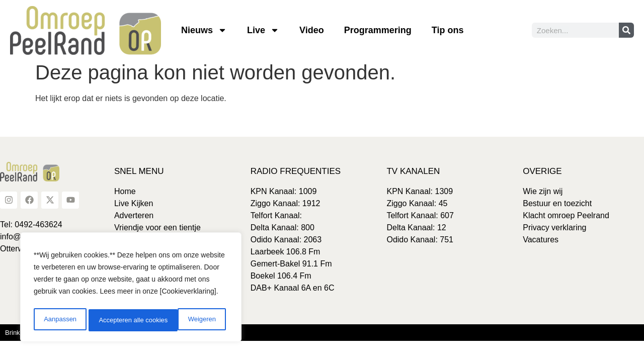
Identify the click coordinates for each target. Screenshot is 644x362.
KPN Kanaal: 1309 (420, 191)
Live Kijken (134, 203)
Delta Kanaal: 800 (283, 228)
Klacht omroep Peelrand (566, 215)
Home (125, 191)
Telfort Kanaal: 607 (420, 215)
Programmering (378, 30)
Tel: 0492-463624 (31, 224)
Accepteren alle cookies (183, 320)
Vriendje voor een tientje (157, 228)
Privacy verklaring (554, 228)
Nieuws (204, 30)
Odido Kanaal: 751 (420, 240)
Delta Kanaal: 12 (416, 228)
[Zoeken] (626, 30)
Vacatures (541, 240)
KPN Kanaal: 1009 (284, 191)
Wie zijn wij (543, 191)
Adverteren (134, 215)
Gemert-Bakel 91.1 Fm (291, 264)
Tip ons (448, 30)
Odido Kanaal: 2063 (286, 240)
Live (263, 30)
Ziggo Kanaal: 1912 (286, 203)
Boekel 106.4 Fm (281, 276)
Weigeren (111, 320)
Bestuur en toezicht (557, 203)
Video (312, 30)
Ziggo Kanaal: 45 (417, 203)
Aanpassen (59, 320)
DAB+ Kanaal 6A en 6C (293, 288)
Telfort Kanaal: (276, 215)
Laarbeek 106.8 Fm (286, 252)
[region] (131, 289)
